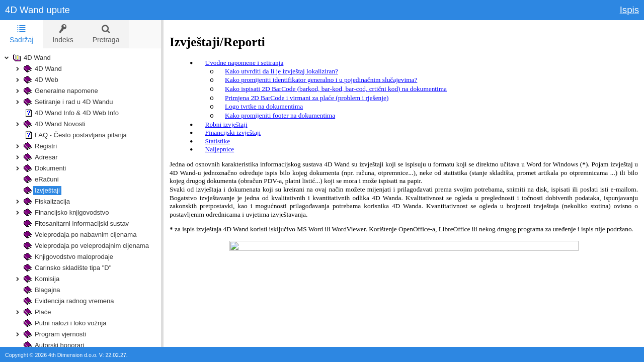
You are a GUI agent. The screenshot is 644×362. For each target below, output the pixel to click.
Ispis (629, 10)
